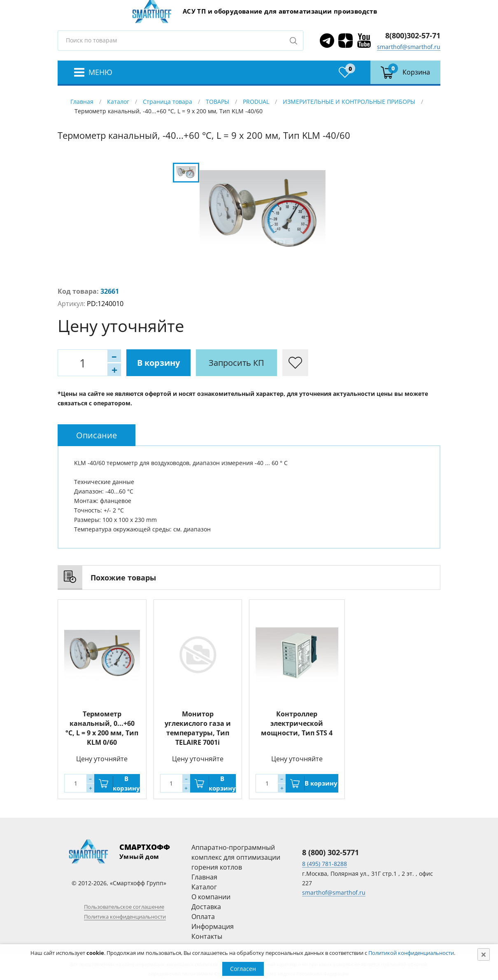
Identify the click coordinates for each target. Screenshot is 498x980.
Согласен (243, 969)
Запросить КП (236, 363)
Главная (82, 102)
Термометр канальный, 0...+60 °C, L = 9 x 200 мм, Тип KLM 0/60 (102, 728)
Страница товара (168, 102)
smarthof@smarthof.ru (409, 47)
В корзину (158, 363)
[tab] (97, 435)
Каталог (118, 102)
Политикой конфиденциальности (411, 953)
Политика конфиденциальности (125, 917)
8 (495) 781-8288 (325, 864)
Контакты (207, 936)
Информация (213, 926)
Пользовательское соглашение (124, 907)
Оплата (203, 917)
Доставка (206, 907)
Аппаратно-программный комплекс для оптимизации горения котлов (236, 857)
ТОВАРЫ (218, 102)
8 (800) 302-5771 (330, 852)
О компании (211, 897)
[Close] (484, 954)
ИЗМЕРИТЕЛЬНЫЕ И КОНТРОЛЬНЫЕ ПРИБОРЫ (349, 102)
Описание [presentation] (97, 435)
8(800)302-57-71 (413, 35)
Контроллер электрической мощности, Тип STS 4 (297, 723)
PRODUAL (256, 102)
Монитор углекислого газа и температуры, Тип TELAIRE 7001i (198, 728)
